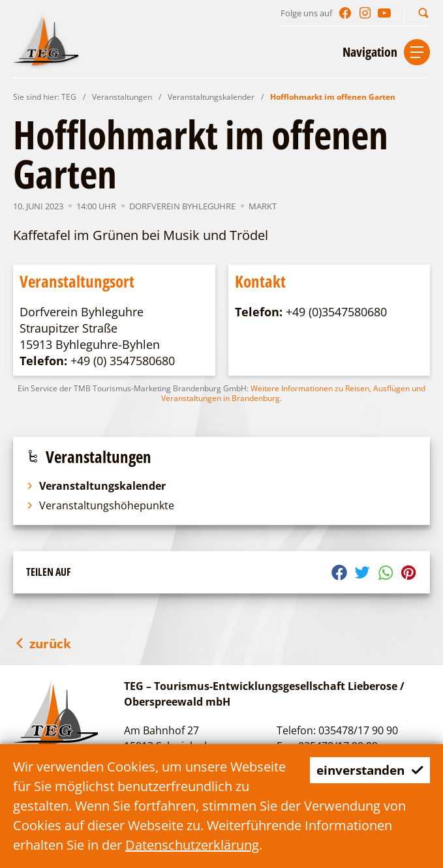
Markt (263, 206)
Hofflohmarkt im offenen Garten (333, 97)
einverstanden (366, 770)
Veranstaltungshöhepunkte (100, 505)
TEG (69, 97)
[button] (423, 13)
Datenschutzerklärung (192, 845)
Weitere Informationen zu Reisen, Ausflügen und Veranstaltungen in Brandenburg (293, 393)
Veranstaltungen (122, 97)
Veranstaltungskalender (211, 97)
